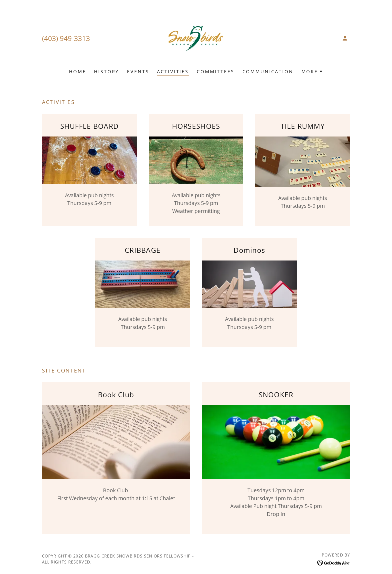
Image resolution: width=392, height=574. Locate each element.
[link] (196, 38)
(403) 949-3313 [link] (66, 38)
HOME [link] (77, 71)
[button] (345, 38)
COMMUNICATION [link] (268, 71)
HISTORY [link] (106, 71)
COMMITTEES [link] (216, 71)
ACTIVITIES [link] (173, 71)
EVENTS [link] (138, 71)
